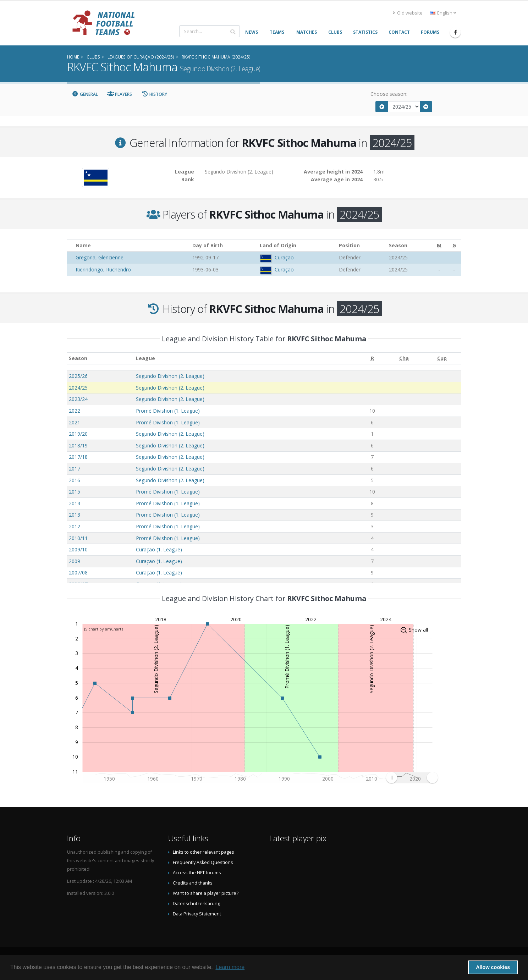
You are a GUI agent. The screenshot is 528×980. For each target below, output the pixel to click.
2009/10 (78, 549)
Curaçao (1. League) (159, 549)
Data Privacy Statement (197, 914)
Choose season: (389, 94)
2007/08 (78, 572)
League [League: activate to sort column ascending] (145, 358)
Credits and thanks (193, 883)
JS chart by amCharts (104, 629)
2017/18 (78, 457)
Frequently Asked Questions (203, 862)
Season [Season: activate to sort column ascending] (78, 358)
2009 (75, 561)
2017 (75, 469)
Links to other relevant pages (203, 852)
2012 (75, 526)
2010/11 (78, 538)
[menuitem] (412, 777)
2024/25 (78, 388)
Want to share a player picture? (206, 893)
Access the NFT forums (197, 873)
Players (120, 94)
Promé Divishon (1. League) (168, 411)
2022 (75, 411)
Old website (408, 13)
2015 (75, 492)
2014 (75, 503)
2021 (75, 422)
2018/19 (78, 445)
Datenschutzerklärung (196, 904)
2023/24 (78, 399)
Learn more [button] (230, 967)
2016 (75, 480)
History (154, 94)
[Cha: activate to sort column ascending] (404, 358)
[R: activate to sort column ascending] (372, 358)
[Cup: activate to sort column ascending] (442, 358)
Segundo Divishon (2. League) (170, 376)
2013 (75, 515)
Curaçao (284, 257)
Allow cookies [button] (493, 967)
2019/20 (78, 434)
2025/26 (78, 376)
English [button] (443, 13)
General (85, 94)
